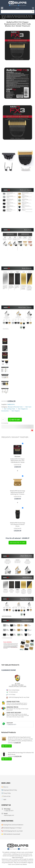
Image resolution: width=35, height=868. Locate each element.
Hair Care (30, 16)
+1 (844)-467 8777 (11, 725)
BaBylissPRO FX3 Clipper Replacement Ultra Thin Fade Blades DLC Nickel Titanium (18, 461)
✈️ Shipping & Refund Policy (9, 790)
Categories (9, 16)
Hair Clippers (16, 411)
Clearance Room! (9, 670)
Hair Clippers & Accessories (22, 17)
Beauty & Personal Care (20, 16)
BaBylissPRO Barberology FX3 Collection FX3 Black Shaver (18, 524)
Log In (18, 8)
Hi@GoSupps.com (9, 815)
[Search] (18, 12)
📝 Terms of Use (6, 796)
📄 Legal (4, 799)
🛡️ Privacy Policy (6, 793)
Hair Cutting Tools (8, 17)
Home (3, 16)
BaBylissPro (11, 404)
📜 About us (5, 787)
